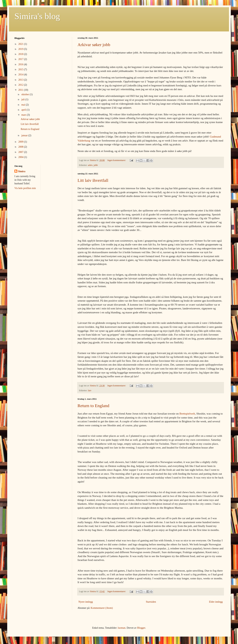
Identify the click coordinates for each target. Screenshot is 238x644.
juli (23, 99)
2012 (21, 85)
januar (25, 135)
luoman (122, 628)
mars (24, 115)
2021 (21, 44)
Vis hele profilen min (25, 188)
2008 (21, 147)
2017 (21, 59)
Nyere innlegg (86, 602)
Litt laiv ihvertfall (93, 180)
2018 (21, 54)
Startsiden (151, 602)
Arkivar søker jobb (94, 45)
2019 (21, 49)
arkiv (90, 165)
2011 (21, 90)
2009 (21, 142)
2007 (21, 152)
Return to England (93, 406)
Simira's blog (37, 16)
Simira (22, 171)
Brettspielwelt (187, 414)
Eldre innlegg (216, 602)
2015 (21, 69)
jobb (96, 165)
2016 (21, 64)
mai (24, 105)
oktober (25, 94)
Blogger (141, 628)
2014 (21, 75)
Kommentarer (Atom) (102, 608)
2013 (21, 80)
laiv (90, 390)
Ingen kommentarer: (117, 160)
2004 (21, 157)
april (24, 110)
